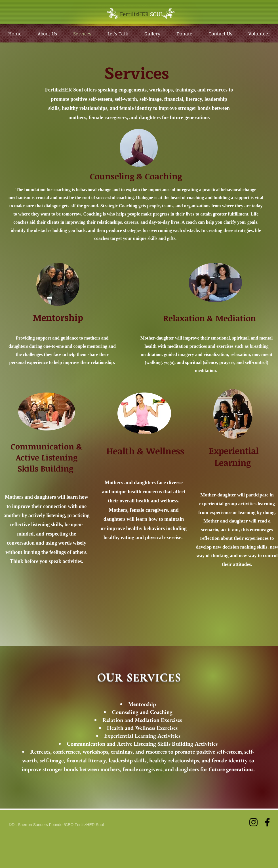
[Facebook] (267, 822)
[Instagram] (253, 822)
